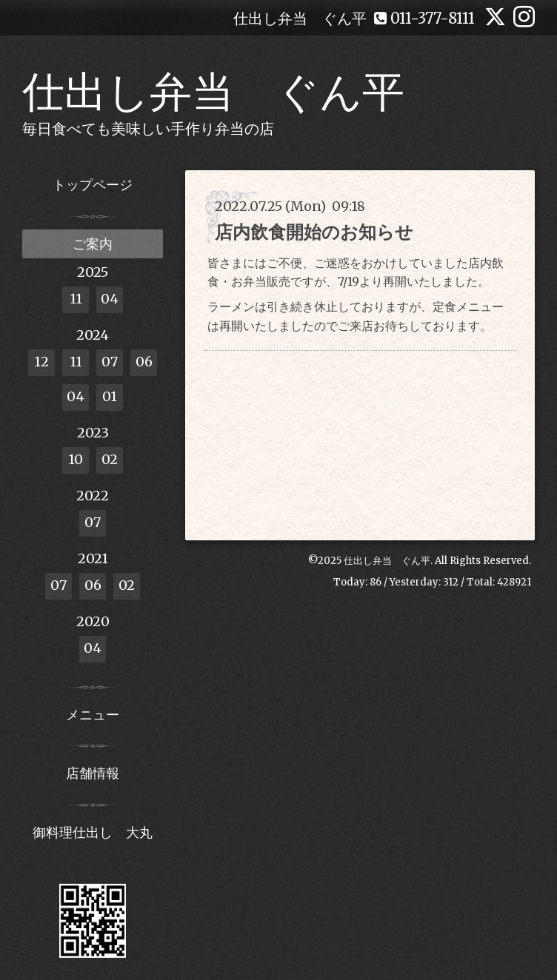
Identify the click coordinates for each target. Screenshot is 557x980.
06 (144, 362)
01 (110, 396)
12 (41, 362)
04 (110, 299)
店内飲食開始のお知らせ (314, 232)
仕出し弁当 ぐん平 (213, 92)
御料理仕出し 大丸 (93, 832)
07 (110, 362)
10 (76, 459)
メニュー (93, 715)
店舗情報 (93, 773)
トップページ (93, 185)
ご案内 (93, 244)
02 (110, 459)
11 (76, 299)
